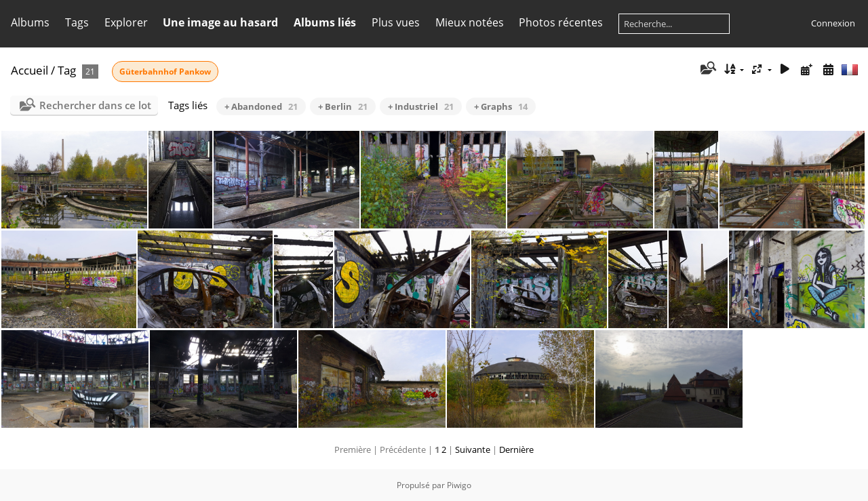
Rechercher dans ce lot (95, 105)
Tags (77, 22)
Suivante (473, 449)
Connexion (833, 23)
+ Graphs (501, 106)
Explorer (126, 22)
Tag (67, 70)
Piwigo (459, 485)
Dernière (516, 449)
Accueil (29, 70)
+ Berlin (343, 106)
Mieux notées (470, 22)
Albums (30, 22)
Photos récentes (561, 22)
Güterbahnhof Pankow (165, 72)
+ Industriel (421, 106)
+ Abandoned (261, 106)
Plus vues (396, 22)
